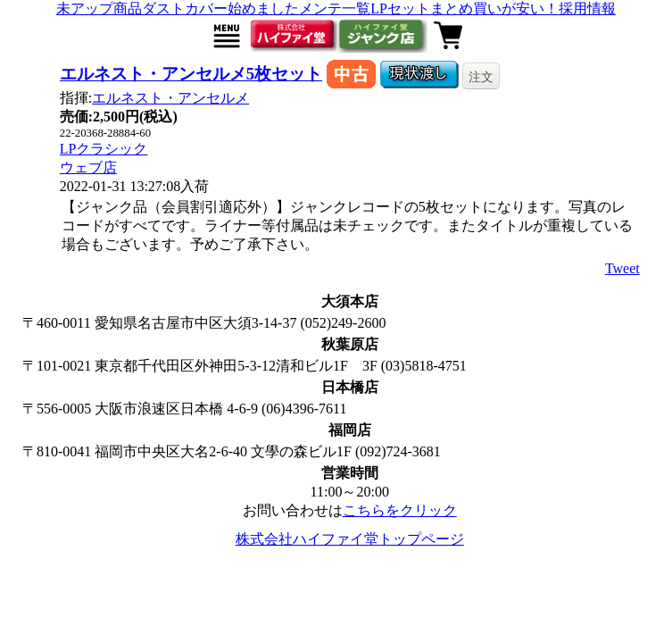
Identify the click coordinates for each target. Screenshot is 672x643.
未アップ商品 (99, 8)
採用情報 (587, 8)
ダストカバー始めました (220, 8)
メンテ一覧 (335, 8)
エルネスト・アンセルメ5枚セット (191, 74)
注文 (481, 77)
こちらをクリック (400, 510)
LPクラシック (104, 149)
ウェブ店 (88, 167)
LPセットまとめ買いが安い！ (465, 8)
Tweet (622, 268)
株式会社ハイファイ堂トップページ (350, 539)
